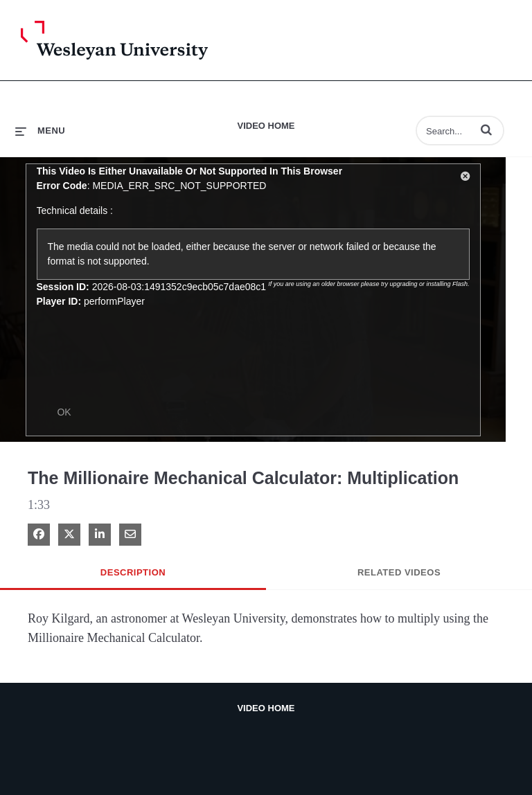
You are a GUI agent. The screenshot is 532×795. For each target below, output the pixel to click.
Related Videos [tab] (399, 572)
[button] (486, 129)
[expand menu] (40, 131)
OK (64, 412)
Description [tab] (133, 572)
